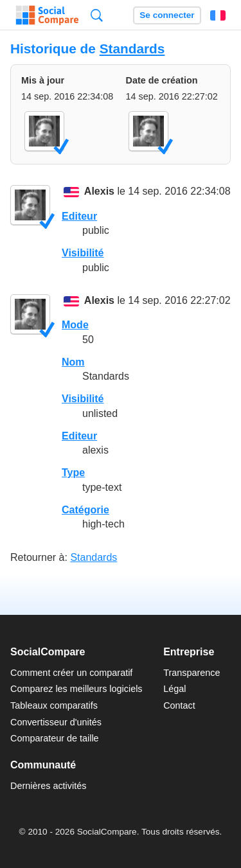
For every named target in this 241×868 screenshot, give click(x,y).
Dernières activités (48, 786)
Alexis (99, 192)
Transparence (192, 673)
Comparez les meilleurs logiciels (76, 689)
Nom (73, 362)
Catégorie (85, 510)
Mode (75, 325)
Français (218, 15)
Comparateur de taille (55, 738)
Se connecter (167, 15)
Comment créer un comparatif (71, 673)
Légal (174, 689)
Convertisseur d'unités (56, 722)
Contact (179, 705)
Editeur (79, 216)
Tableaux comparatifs (54, 705)
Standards (132, 49)
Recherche (97, 15)
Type (73, 473)
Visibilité (83, 253)
